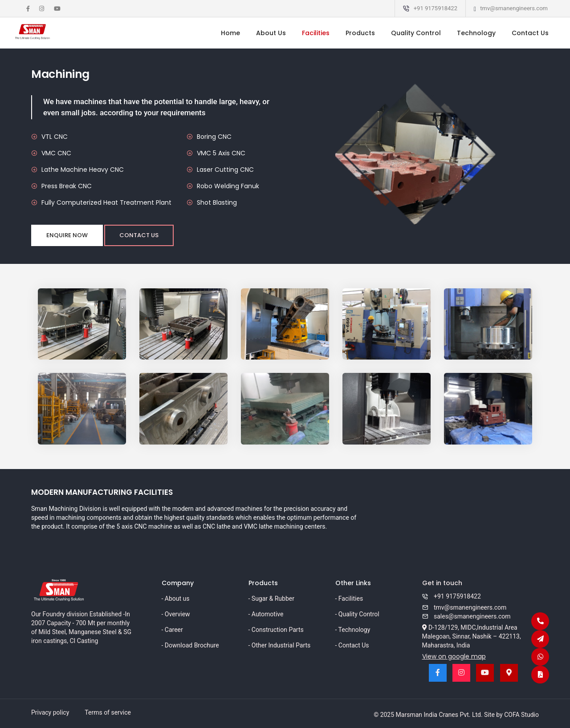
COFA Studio (521, 715)
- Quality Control (357, 614)
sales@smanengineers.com (466, 616)
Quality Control (416, 33)
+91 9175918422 (436, 8)
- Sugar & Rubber (271, 599)
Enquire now (67, 235)
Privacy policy (50, 712)
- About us (176, 599)
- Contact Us (352, 645)
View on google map (454, 656)
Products (360, 33)
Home (230, 33)
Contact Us (530, 33)
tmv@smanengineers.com (514, 8)
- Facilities (349, 599)
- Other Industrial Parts (280, 645)
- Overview (176, 614)
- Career (172, 630)
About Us (271, 33)
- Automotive (266, 614)
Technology (476, 33)
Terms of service (108, 712)
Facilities (316, 33)
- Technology (353, 630)
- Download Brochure (190, 645)
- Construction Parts (276, 630)
